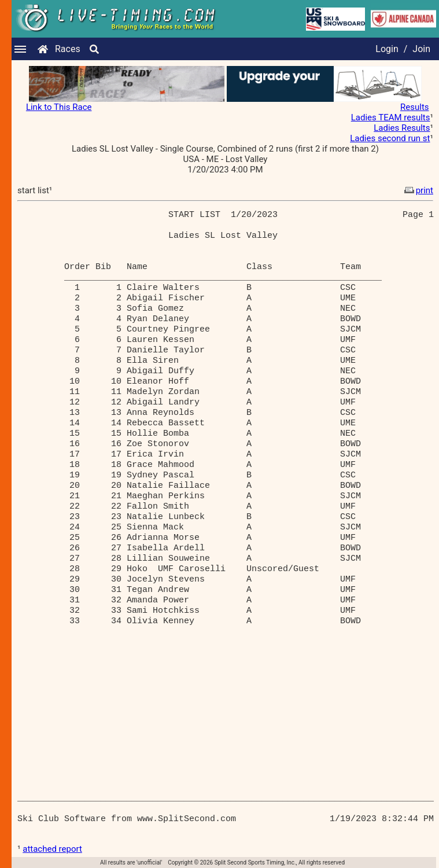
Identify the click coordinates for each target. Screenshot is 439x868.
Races (68, 49)
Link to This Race (59, 107)
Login (387, 49)
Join (421, 49)
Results (415, 107)
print (418, 190)
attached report (52, 849)
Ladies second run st (390, 138)
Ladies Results (402, 128)
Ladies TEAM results (391, 117)
